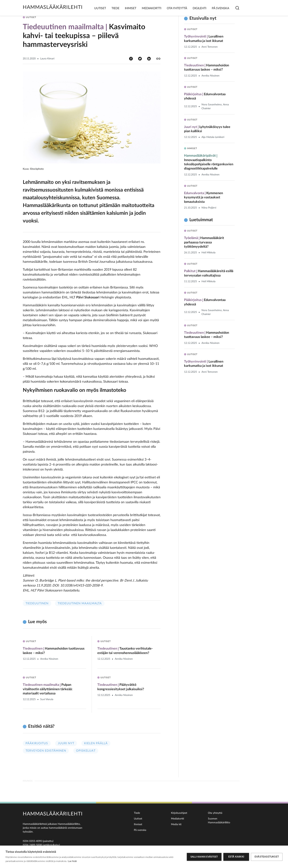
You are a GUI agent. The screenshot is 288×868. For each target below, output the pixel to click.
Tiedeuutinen (37, 603)
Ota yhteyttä (177, 8)
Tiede (115, 8)
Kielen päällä (96, 743)
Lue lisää (72, 861)
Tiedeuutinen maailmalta (80, 603)
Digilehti (199, 8)
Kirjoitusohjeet (179, 813)
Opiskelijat (86, 751)
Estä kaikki (236, 857)
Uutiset (100, 8)
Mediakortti (152, 8)
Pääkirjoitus (37, 743)
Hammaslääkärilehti (53, 7)
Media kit (176, 824)
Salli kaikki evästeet (204, 857)
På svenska (220, 8)
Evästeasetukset (267, 857)
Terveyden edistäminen (46, 751)
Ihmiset (131, 8)
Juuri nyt (66, 743)
